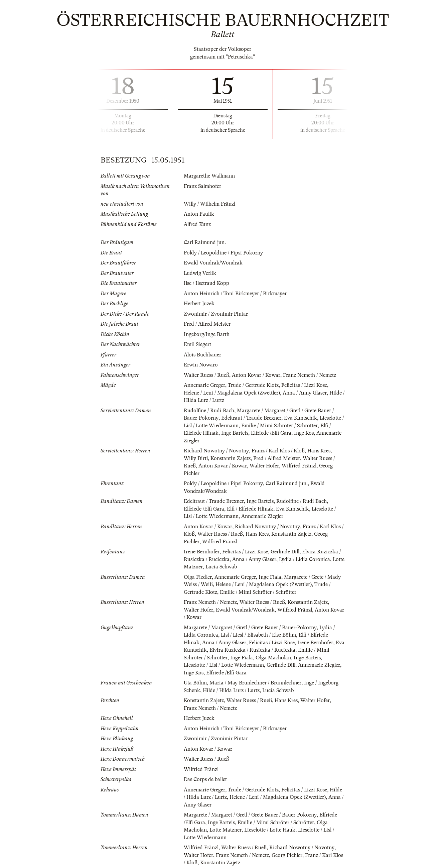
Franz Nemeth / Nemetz (310, 375)
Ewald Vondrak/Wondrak (213, 263)
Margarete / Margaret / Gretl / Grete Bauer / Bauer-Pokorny (250, 628)
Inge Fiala (271, 577)
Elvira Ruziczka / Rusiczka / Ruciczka (263, 650)
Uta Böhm (195, 683)
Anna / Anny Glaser (306, 393)
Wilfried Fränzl (300, 466)
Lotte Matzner (200, 567)
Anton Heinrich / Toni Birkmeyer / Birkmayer (235, 294)
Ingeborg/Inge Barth (207, 334)
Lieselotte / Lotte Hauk (271, 830)
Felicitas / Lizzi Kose (305, 385)
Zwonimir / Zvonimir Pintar (216, 314)
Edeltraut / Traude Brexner (251, 418)
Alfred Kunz (197, 224)
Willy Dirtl (196, 458)
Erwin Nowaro (201, 365)
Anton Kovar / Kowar (256, 375)
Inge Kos (305, 433)
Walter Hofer (264, 466)
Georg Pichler (287, 855)
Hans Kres (320, 451)
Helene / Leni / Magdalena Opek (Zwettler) (233, 393)
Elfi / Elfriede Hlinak (251, 509)
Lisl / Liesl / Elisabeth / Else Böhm (260, 635)
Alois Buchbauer (203, 355)
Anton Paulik (199, 214)
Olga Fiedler (198, 577)
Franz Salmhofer (203, 186)
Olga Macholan (275, 658)
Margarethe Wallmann (210, 176)
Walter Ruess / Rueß (207, 375)
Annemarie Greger (204, 385)
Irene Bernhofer (202, 552)
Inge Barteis (235, 433)
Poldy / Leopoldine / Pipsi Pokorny (224, 253)
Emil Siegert (198, 344)
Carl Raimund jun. (205, 242)
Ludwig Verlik (200, 273)
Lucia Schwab (235, 567)
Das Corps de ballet (206, 779)
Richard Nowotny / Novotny (216, 451)
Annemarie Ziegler (263, 516)
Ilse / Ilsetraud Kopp (207, 283)
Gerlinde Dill (286, 552)
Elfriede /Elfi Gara (272, 433)
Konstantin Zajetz (232, 458)
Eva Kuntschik (301, 418)
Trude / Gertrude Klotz (253, 385)
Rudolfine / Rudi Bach (209, 411)
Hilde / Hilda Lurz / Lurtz (232, 690)
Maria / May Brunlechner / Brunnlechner (256, 683)
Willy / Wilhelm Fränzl (210, 204)
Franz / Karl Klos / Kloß (278, 451)
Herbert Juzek (199, 304)
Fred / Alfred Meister (207, 324)
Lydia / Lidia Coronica (305, 559)
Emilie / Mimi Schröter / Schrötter (281, 426)
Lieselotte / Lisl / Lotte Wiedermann (225, 665)
